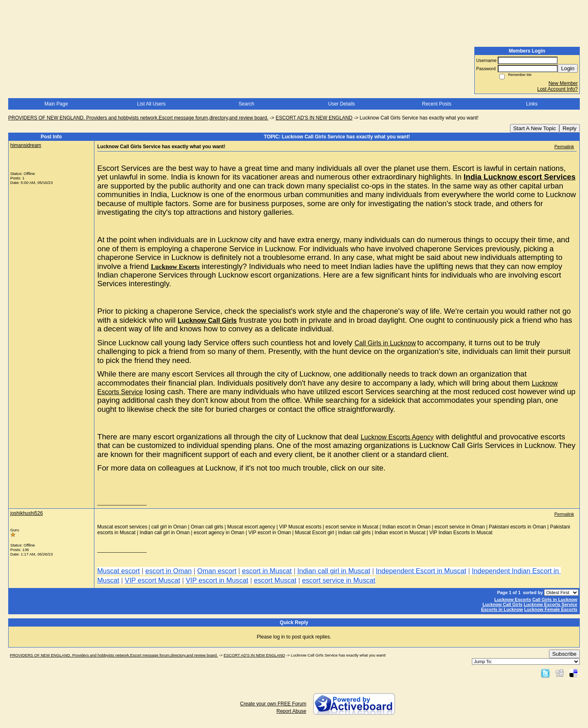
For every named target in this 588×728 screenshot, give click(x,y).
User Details (342, 104)
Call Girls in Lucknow (385, 343)
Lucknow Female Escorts (551, 609)
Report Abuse (292, 711)
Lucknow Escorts (175, 267)
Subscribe (564, 654)
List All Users (151, 104)
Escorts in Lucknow (502, 609)
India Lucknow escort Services (520, 177)
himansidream (26, 145)
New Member (563, 83)
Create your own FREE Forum (273, 704)
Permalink (564, 147)
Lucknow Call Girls (207, 320)
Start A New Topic (535, 128)
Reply (570, 128)
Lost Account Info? (557, 89)
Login (568, 68)
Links (532, 104)
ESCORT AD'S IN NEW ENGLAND (314, 118)
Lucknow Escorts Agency (397, 437)
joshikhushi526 (26, 513)
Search (247, 104)
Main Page (56, 104)
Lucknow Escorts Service (550, 604)
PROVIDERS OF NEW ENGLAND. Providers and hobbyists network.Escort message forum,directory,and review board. (138, 118)
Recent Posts (437, 104)
